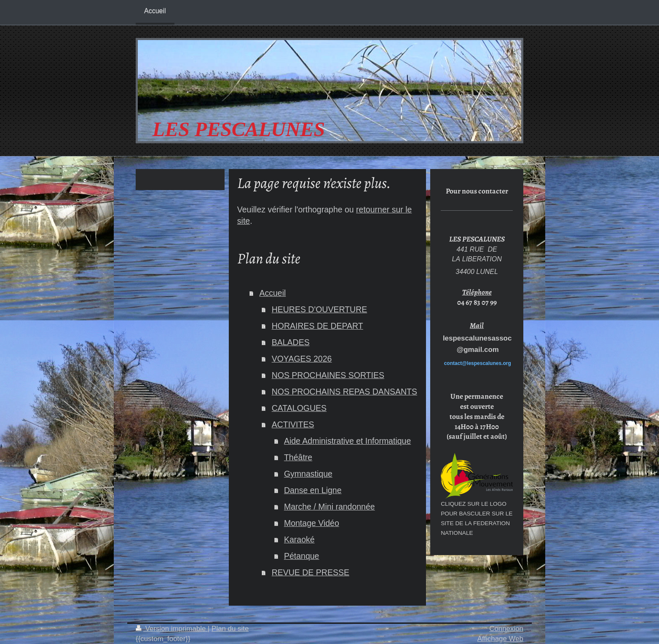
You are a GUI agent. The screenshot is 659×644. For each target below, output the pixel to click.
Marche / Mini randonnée (329, 507)
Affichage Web (500, 639)
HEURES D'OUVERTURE (320, 309)
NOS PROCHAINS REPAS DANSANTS (344, 392)
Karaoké (299, 539)
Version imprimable (172, 629)
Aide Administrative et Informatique (347, 441)
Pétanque (302, 556)
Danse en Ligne (313, 490)
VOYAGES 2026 (302, 359)
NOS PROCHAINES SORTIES (328, 375)
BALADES (291, 342)
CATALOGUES (299, 408)
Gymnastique (308, 474)
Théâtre (298, 457)
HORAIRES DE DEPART (317, 326)
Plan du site (230, 629)
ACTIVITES (293, 424)
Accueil (272, 293)
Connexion (506, 629)
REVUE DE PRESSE (311, 572)
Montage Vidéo (312, 523)
